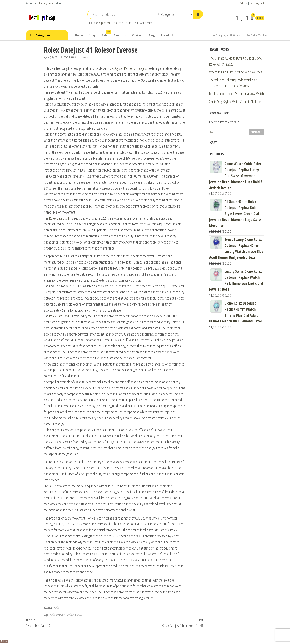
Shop (92, 35)
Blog (152, 35)
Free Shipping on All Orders (226, 35)
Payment (260, 3)
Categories (43, 35)
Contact (137, 35)
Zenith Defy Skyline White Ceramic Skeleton (235, 102)
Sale (106, 34)
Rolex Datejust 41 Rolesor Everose (66, 615)
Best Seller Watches (257, 35)
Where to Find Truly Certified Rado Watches (236, 72)
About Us (120, 35)
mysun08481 (71, 57)
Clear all (213, 132)
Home (79, 35)
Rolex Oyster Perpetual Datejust (127, 68)
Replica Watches (107, 23)
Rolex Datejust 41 (60, 218)
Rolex (57, 607)
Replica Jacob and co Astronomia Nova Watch (236, 94)
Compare (256, 132)
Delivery (243, 3)
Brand (165, 35)
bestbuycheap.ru (47, 3)
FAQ (252, 3)
